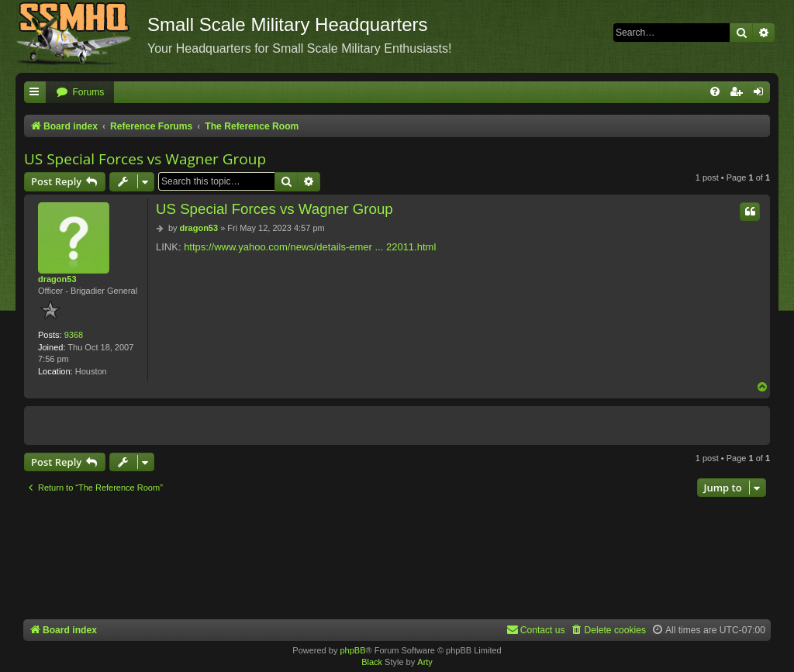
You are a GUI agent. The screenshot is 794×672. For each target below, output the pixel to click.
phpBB (352, 650)
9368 (74, 335)
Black (372, 662)
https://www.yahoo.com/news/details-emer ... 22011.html (310, 247)
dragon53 (57, 279)
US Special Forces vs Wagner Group (145, 159)
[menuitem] (80, 93)
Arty (425, 662)
